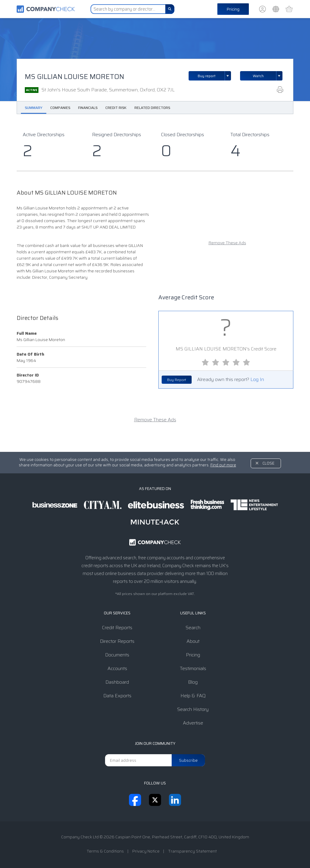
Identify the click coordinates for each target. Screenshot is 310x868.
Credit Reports (117, 628)
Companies (60, 108)
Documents (117, 655)
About (193, 641)
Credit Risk (116, 108)
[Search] (170, 9)
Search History (193, 709)
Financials (88, 108)
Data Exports (117, 696)
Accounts (117, 668)
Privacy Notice (146, 851)
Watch (258, 76)
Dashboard (117, 682)
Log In (257, 379)
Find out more (223, 465)
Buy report (214, 76)
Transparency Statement (192, 851)
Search (193, 628)
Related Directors (152, 108)
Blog (193, 682)
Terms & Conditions (105, 851)
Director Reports (117, 641)
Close (269, 463)
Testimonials (193, 668)
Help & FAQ (193, 696)
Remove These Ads (227, 243)
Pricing (233, 9)
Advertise (193, 723)
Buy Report (177, 380)
